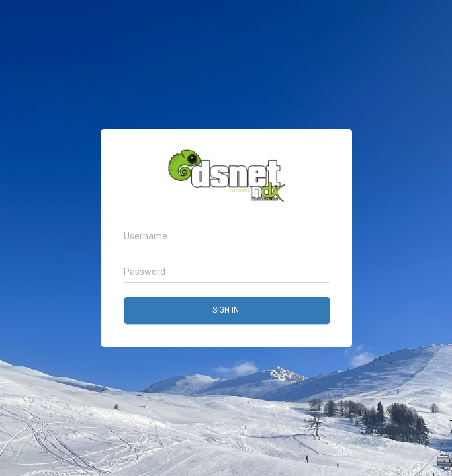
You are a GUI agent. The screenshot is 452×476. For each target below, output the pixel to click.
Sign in (226, 310)
